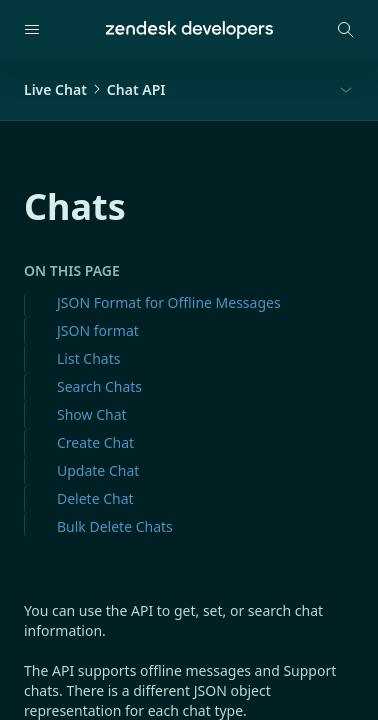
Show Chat (92, 414)
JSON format (98, 330)
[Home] (189, 30)
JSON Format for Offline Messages (169, 302)
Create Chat (95, 442)
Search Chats (99, 386)
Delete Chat (95, 498)
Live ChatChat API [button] (94, 89)
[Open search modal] (346, 30)
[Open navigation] (32, 30)
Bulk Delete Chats (115, 526)
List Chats (88, 358)
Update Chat (98, 470)
